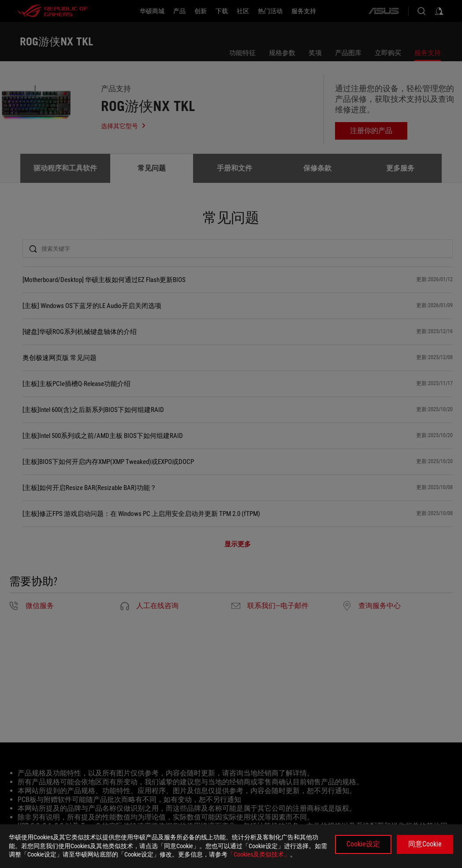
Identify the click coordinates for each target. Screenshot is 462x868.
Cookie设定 (363, 844)
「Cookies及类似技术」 (259, 854)
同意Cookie (425, 844)
